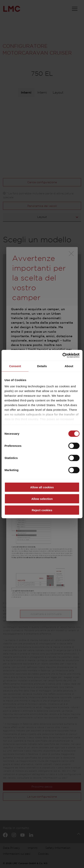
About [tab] (69, 366)
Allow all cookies (42, 487)
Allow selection (42, 499)
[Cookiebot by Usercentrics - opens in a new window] (62, 355)
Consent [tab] (15, 366)
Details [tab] (42, 366)
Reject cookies (42, 510)
